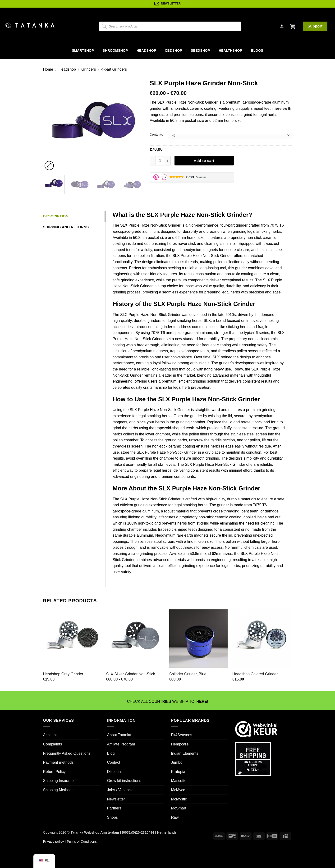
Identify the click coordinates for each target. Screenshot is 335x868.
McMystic (179, 799)
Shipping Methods (58, 790)
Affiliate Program (121, 744)
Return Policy (54, 772)
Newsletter (116, 799)
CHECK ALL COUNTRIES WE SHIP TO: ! (168, 701)
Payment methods (58, 762)
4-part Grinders (114, 69)
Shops (112, 817)
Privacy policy (54, 841)
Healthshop (230, 50)
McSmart (179, 808)
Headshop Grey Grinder (63, 674)
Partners (114, 808)
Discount (115, 772)
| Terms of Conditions (80, 841)
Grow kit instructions (124, 781)
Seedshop (200, 50)
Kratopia (178, 772)
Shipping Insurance (59, 781)
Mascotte (179, 781)
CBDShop (173, 50)
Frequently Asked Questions (67, 753)
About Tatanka (119, 735)
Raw (175, 817)
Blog (111, 753)
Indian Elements (185, 753)
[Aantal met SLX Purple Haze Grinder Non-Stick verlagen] (153, 161)
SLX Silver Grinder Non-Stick (131, 674)
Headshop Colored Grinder (255, 674)
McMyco (178, 790)
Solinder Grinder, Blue (188, 674)
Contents (156, 135)
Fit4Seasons (182, 735)
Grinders (89, 69)
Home (48, 69)
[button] (293, 26)
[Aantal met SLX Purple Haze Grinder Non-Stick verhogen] (168, 161)
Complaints (53, 744)
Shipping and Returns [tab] (66, 227)
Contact (114, 762)
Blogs (257, 50)
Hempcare (180, 744)
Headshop (146, 50)
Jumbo (177, 762)
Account (50, 735)
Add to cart (204, 161)
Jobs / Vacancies (121, 790)
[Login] (282, 26)
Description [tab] (56, 216)
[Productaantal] (160, 161)
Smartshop (83, 50)
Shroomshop (115, 50)
